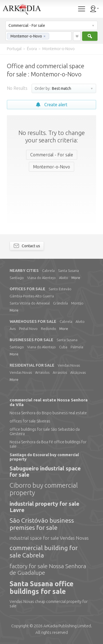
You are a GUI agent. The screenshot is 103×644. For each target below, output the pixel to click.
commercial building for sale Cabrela (44, 551)
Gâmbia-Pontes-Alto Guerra (32, 296)
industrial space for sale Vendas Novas (49, 538)
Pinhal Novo (28, 329)
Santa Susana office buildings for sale (42, 588)
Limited (67, 626)
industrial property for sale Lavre (44, 507)
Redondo (48, 329)
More (76, 278)
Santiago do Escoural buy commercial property (44, 457)
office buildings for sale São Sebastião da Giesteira (45, 432)
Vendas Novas (69, 365)
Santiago (17, 278)
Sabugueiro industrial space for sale (45, 472)
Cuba (63, 347)
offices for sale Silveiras (30, 421)
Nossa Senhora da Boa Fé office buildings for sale (48, 444)
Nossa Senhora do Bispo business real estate (48, 413)
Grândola (60, 303)
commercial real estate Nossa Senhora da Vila (49, 402)
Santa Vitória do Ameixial (30, 303)
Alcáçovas (78, 372)
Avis (13, 329)
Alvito (64, 278)
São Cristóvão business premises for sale (42, 524)
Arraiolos (42, 372)
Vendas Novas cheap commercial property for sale (49, 604)
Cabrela (48, 271)
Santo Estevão (60, 289)
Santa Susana (68, 271)
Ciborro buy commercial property (44, 489)
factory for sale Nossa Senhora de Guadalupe (48, 569)
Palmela (77, 347)
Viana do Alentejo (41, 278)
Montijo (77, 303)
